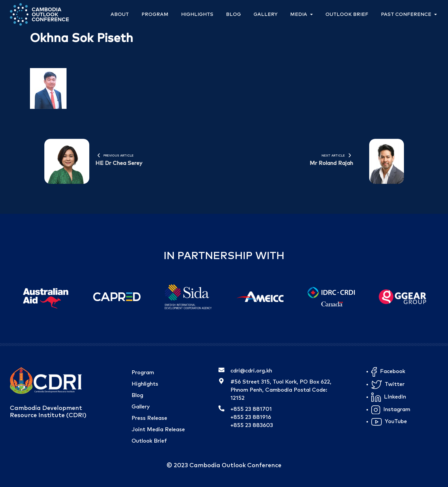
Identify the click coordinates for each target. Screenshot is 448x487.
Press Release (149, 418)
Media (301, 14)
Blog (233, 14)
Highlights (197, 14)
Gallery (266, 14)
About (120, 14)
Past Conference (409, 14)
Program (155, 14)
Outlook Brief (347, 14)
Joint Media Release (158, 430)
